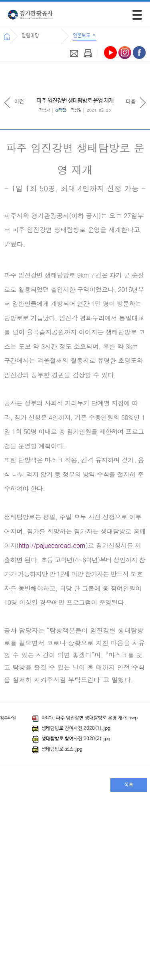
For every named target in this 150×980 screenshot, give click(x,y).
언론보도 (85, 35)
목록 (129, 785)
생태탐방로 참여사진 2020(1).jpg (71, 728)
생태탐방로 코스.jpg (57, 749)
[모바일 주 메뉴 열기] (137, 15)
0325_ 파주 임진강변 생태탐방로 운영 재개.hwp (85, 718)
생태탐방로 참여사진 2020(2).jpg (71, 739)
